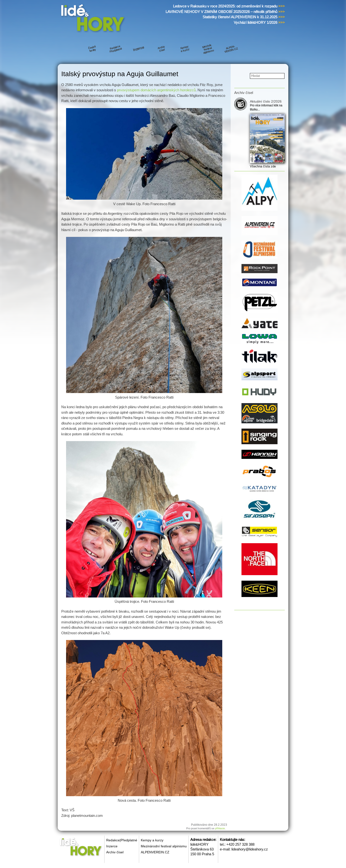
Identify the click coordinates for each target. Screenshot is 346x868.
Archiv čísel (115, 852)
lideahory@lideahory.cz (250, 849)
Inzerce (112, 846)
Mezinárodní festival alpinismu (164, 846)
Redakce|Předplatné (122, 840)
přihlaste (220, 828)
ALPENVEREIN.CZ (155, 852)
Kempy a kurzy (152, 840)
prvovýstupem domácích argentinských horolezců (156, 90)
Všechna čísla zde (263, 166)
